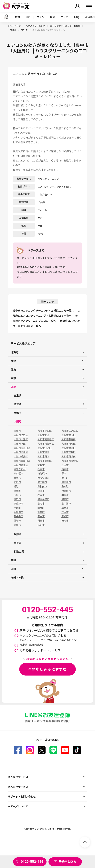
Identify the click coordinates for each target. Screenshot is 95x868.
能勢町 (41, 512)
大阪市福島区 (21, 456)
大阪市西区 (43, 456)
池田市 (17, 499)
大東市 (17, 478)
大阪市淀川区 (21, 452)
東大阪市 (66, 491)
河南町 (65, 499)
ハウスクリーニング (36, 26)
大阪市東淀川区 (22, 448)
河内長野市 (43, 499)
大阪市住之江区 (70, 431)
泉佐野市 (18, 503)
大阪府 (13, 30)
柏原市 (65, 495)
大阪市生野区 (69, 452)
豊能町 (65, 516)
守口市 (17, 482)
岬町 (16, 486)
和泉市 (65, 469)
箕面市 (65, 508)
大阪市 (17, 431)
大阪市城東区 (69, 435)
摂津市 (41, 491)
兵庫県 (18, 534)
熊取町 (17, 508)
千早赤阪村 (20, 469)
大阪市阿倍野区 (70, 461)
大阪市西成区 (69, 456)
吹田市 (41, 469)
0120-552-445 (32, 862)
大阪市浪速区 (69, 448)
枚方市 (41, 495)
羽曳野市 (18, 512)
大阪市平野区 (69, 439)
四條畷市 (42, 473)
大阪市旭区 (20, 444)
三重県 (18, 395)
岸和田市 (42, 486)
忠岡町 (17, 491)
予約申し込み (68, 861)
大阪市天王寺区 (46, 439)
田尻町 (41, 508)
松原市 (17, 495)
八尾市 (65, 465)
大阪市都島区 (45, 461)
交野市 (41, 465)
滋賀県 (18, 404)
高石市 (41, 525)
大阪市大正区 (21, 439)
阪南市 (65, 521)
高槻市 (17, 525)
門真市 (41, 521)
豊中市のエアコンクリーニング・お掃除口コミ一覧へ (44, 310)
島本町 (65, 486)
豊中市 (24, 30)
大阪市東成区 (69, 444)
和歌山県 (19, 551)
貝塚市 (17, 521)
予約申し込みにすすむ (47, 669)
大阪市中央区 (45, 431)
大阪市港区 (43, 452)
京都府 (18, 413)
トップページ (14, 26)
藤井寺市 (18, 516)
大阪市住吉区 (21, 435)
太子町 (65, 478)
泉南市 (41, 503)
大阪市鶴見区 (21, 465)
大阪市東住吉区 (46, 444)
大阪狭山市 (43, 478)
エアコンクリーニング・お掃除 (65, 26)
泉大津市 (66, 503)
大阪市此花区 (45, 448)
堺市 (64, 473)
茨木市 (65, 512)
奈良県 (18, 543)
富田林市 (42, 482)
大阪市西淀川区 (22, 461)
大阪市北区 (43, 435)
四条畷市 (18, 473)
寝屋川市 (66, 482)
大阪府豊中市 (45, 194)
